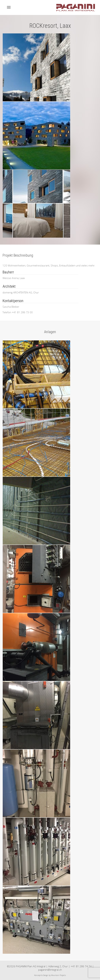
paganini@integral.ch (50, 970)
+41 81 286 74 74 (81, 966)
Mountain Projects (58, 975)
